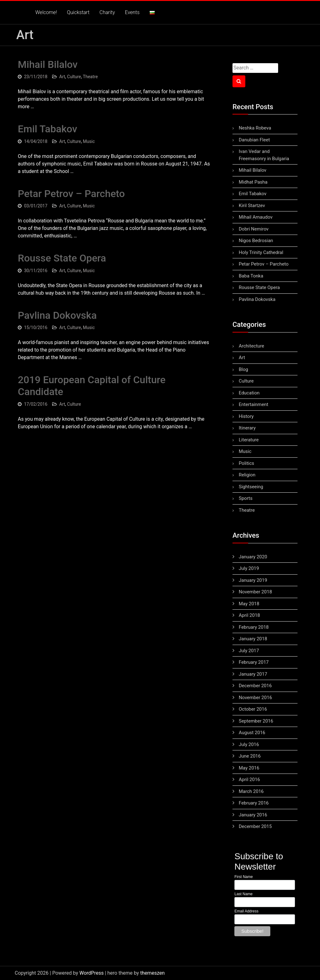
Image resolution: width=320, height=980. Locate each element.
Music (89, 141)
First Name (244, 877)
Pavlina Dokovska (57, 315)
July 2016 (249, 744)
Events (132, 12)
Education (249, 393)
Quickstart (78, 12)
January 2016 (253, 815)
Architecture (251, 346)
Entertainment (253, 404)
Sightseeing (251, 487)
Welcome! (46, 12)
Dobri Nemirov (254, 229)
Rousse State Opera (62, 258)
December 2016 (255, 686)
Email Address (246, 911)
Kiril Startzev (252, 206)
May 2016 (249, 768)
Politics (246, 463)
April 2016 (249, 779)
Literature (249, 440)
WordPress (92, 973)
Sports (246, 498)
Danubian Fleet (254, 140)
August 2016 (252, 733)
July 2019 (249, 568)
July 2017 (249, 651)
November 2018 (255, 592)
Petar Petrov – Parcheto (71, 194)
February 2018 (254, 627)
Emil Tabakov (47, 129)
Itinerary (247, 428)
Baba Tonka (251, 276)
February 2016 (254, 803)
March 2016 (251, 791)
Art (62, 77)
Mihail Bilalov (48, 64)
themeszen (152, 973)
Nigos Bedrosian (256, 241)
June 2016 (250, 756)
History (246, 416)
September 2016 (256, 721)
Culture (74, 77)
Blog (243, 369)
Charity (107, 12)
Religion (247, 475)
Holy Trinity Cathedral (261, 252)
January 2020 (253, 557)
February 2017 (254, 662)
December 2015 (255, 826)
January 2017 (253, 674)
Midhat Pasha (253, 182)
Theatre (90, 77)
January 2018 (253, 639)
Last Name (243, 894)
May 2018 (249, 604)
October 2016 (253, 709)
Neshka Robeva (255, 128)
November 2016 (255, 698)
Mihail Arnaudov (256, 217)
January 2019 (253, 580)
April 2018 (249, 615)
